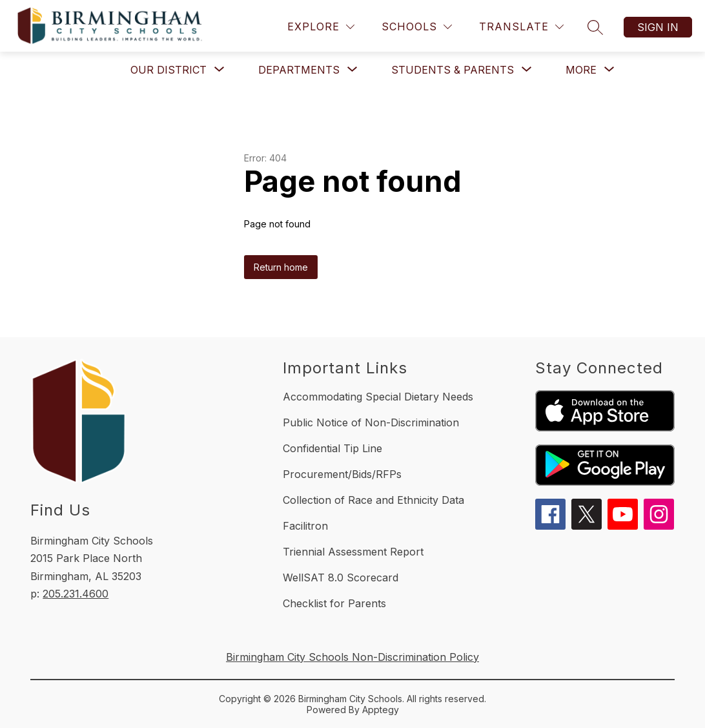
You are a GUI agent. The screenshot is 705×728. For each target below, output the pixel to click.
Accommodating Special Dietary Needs (378, 397)
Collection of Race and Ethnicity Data (373, 500)
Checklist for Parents (334, 603)
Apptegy (381, 710)
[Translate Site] (521, 27)
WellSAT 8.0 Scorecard (341, 577)
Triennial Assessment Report (353, 552)
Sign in (658, 27)
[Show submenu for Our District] (169, 70)
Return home (281, 267)
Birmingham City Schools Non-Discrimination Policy (352, 657)
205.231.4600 (76, 594)
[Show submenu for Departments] (299, 70)
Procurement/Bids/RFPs (342, 474)
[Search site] (595, 27)
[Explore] (321, 27)
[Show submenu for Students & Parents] (453, 70)
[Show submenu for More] (581, 70)
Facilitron (305, 526)
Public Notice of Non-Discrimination (371, 422)
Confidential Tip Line (332, 448)
